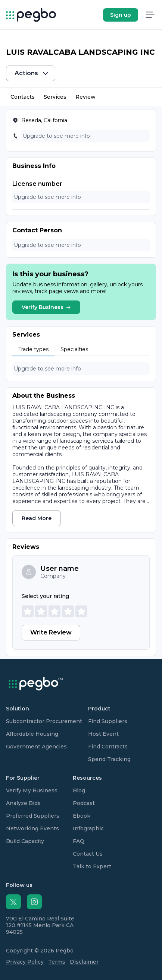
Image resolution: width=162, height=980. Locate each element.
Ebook (82, 816)
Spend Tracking (109, 759)
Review (85, 97)
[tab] (33, 350)
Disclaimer (84, 962)
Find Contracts (108, 747)
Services (55, 97)
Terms (57, 962)
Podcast (84, 803)
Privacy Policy (25, 962)
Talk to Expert (92, 866)
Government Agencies (36, 747)
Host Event (103, 734)
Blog (79, 790)
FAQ (79, 841)
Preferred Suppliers (33, 816)
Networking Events (32, 828)
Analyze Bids (23, 803)
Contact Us (88, 854)
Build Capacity (25, 841)
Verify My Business (32, 790)
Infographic (88, 828)
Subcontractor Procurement (44, 721)
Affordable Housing (32, 734)
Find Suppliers (108, 721)
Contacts (23, 97)
